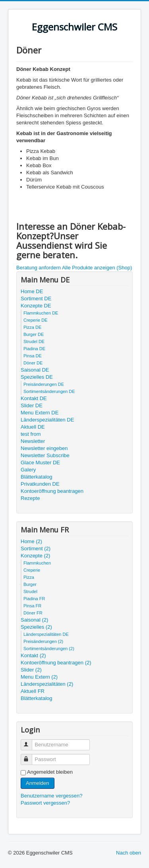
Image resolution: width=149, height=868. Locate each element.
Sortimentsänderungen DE (49, 391)
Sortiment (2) (36, 548)
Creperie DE (36, 320)
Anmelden (38, 783)
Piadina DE (34, 349)
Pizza (29, 577)
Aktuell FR (33, 691)
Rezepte (30, 498)
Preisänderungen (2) (43, 641)
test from (31, 434)
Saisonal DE (35, 370)
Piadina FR (34, 599)
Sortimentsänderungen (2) (49, 649)
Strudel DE (34, 341)
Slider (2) (31, 670)
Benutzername (30, 741)
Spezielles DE (37, 377)
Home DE (32, 291)
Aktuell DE (33, 427)
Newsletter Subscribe (45, 455)
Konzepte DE (36, 306)
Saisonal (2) (34, 620)
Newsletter (33, 441)
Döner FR (33, 613)
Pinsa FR (32, 606)
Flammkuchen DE (41, 313)
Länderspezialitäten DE (47, 420)
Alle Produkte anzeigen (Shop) (97, 268)
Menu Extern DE (40, 413)
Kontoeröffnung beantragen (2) (56, 663)
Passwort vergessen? (45, 803)
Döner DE (33, 363)
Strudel (30, 591)
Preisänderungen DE (44, 384)
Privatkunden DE (40, 484)
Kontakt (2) (33, 655)
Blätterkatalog (37, 477)
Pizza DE (32, 327)
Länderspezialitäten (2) (47, 684)
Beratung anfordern (39, 268)
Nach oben (129, 853)
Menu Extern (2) (39, 677)
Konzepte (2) (35, 556)
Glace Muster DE (40, 463)
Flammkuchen (37, 563)
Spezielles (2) (36, 627)
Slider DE (32, 405)
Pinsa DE (33, 356)
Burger (30, 584)
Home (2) (31, 541)
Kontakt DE (34, 398)
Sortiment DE (36, 299)
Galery (28, 470)
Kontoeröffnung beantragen (52, 491)
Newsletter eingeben (44, 448)
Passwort (30, 756)
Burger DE (34, 334)
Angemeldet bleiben (50, 772)
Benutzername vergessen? (51, 796)
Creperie (32, 570)
